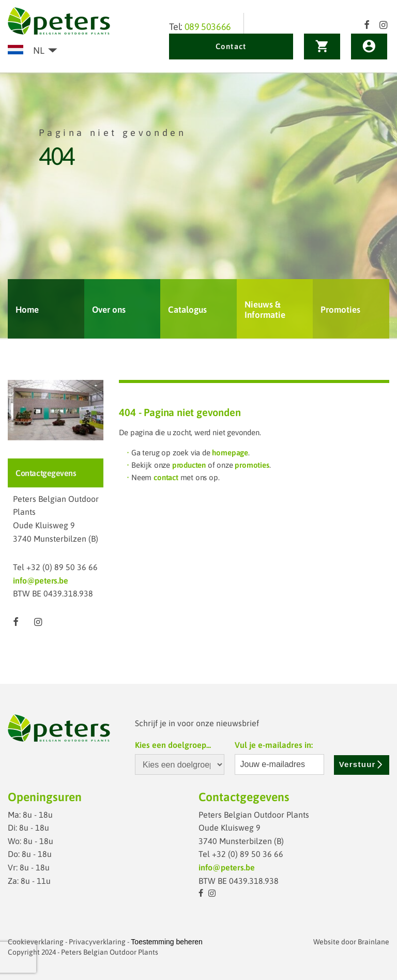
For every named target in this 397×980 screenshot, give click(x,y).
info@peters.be (40, 580)
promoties (252, 465)
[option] (198, 206)
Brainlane (373, 942)
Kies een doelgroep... (173, 745)
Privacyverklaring (97, 942)
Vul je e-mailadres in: (274, 745)
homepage (230, 453)
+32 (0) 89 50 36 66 (62, 567)
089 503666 (208, 27)
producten (189, 465)
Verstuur (362, 764)
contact (166, 477)
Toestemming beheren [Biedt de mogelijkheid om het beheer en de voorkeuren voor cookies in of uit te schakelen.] (167, 942)
